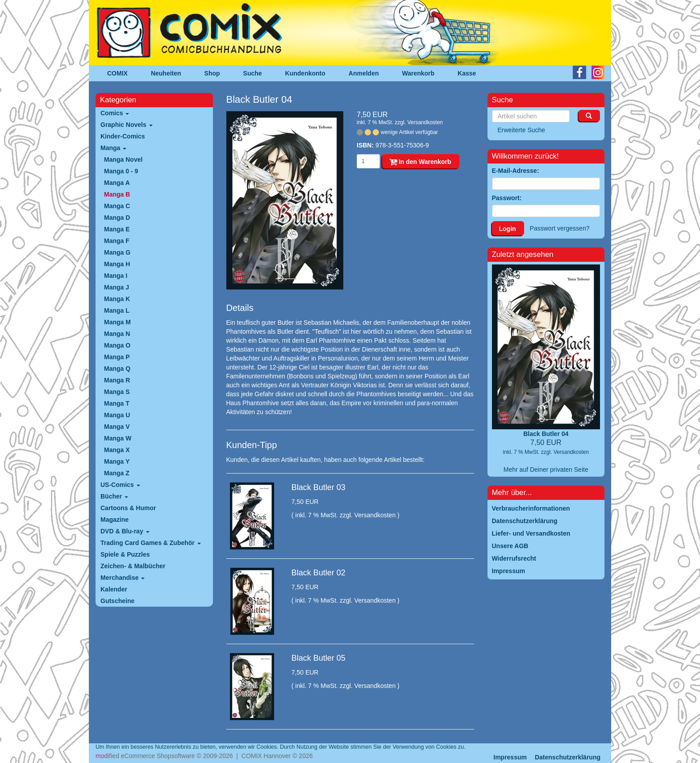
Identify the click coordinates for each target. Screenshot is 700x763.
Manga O (117, 345)
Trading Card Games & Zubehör (151, 543)
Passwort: (507, 198)
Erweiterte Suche (522, 130)
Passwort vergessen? (560, 228)
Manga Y (117, 461)
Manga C (117, 206)
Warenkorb (419, 73)
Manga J (117, 287)
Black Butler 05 (319, 658)
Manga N (117, 334)
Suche (253, 73)
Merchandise (123, 578)
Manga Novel (123, 159)
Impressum (510, 757)
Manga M (117, 322)
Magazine (115, 520)
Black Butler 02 (319, 573)
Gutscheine (117, 601)
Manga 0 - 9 (121, 171)
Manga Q (117, 369)
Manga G (117, 252)
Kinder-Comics (123, 136)
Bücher (114, 496)
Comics (115, 113)
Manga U (117, 415)
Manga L (117, 310)
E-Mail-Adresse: (516, 171)
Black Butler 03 (319, 487)
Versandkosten (425, 122)
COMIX (117, 73)
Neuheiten (166, 73)
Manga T (117, 403)
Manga (113, 148)
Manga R (117, 380)
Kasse (467, 73)
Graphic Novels (127, 125)
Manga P (117, 357)
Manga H (117, 264)
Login (508, 229)
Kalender (114, 589)
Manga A (117, 183)
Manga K (117, 299)
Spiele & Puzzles (125, 554)
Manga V (117, 427)
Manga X (117, 450)
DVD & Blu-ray (125, 531)
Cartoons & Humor (128, 508)
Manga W (118, 438)
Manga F (117, 241)
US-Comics (120, 485)
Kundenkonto (305, 73)
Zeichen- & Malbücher (133, 566)
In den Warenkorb (420, 162)
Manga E (117, 229)
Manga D (117, 218)
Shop (212, 73)
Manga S (117, 392)
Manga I (116, 276)
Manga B (117, 194)
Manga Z (117, 473)
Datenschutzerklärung (568, 757)
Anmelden (364, 73)
